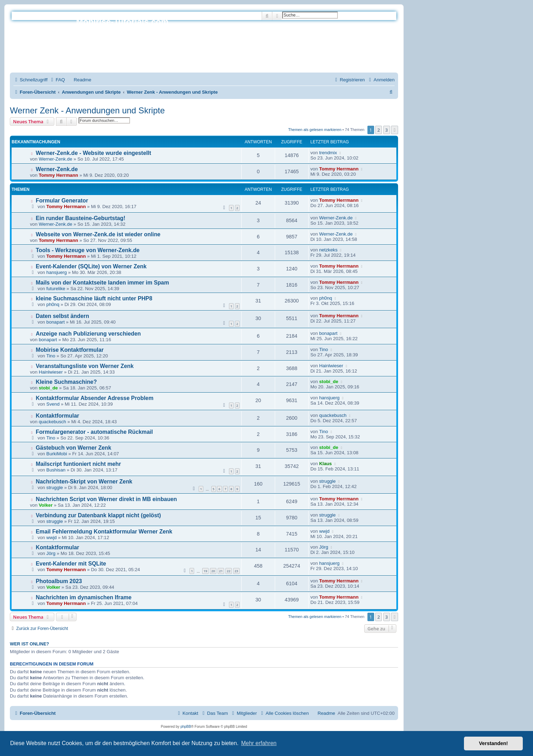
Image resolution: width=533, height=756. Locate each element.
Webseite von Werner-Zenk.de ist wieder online (98, 234)
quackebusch (52, 422)
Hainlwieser (51, 372)
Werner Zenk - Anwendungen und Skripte (87, 110)
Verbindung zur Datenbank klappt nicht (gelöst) (98, 515)
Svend (53, 404)
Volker (46, 505)
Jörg (51, 553)
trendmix (328, 153)
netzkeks (328, 250)
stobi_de (48, 388)
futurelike (56, 289)
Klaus (326, 464)
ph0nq (53, 304)
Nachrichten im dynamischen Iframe (84, 597)
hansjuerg (57, 272)
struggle (55, 488)
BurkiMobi (57, 454)
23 (236, 571)
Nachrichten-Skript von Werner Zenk (84, 482)
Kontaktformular (58, 416)
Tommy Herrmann (58, 175)
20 (213, 571)
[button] (395, 130)
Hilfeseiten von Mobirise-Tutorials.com (117, 46)
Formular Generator (62, 201)
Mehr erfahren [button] (259, 743)
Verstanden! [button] (494, 743)
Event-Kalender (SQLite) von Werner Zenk (91, 266)
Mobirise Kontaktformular (70, 350)
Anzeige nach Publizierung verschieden (88, 334)
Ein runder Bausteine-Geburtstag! (81, 218)
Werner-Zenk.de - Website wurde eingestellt (94, 153)
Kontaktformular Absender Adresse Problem (95, 398)
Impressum (88, 59)
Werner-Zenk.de (55, 159)
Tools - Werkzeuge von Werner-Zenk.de (88, 250)
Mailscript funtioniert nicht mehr (79, 464)
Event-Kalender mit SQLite (71, 564)
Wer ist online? (29, 644)
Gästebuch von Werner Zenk (74, 448)
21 (221, 571)
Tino (51, 356)
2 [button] (379, 130)
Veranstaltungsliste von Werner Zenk (85, 366)
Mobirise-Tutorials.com (122, 22)
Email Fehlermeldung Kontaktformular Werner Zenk (104, 532)
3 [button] (387, 130)
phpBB (186, 727)
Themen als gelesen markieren (315, 130)
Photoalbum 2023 (59, 581)
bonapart (56, 322)
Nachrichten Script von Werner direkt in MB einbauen (107, 499)
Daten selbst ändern (63, 316)
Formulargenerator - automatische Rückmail (94, 432)
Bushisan (56, 470)
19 (205, 571)
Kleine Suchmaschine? (66, 382)
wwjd (52, 538)
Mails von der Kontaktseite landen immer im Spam (103, 283)
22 (229, 571)
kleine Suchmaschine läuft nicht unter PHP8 (94, 298)
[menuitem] (57, 80)
